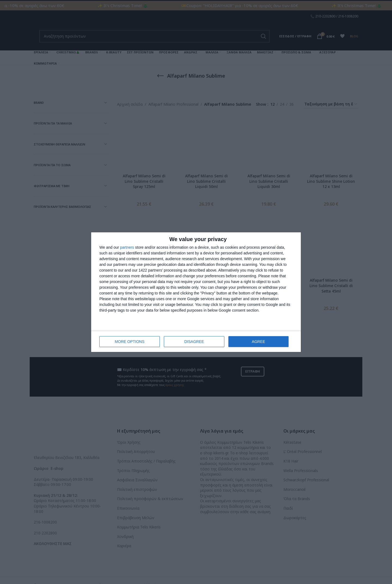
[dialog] (196, 292)
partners (127, 247)
